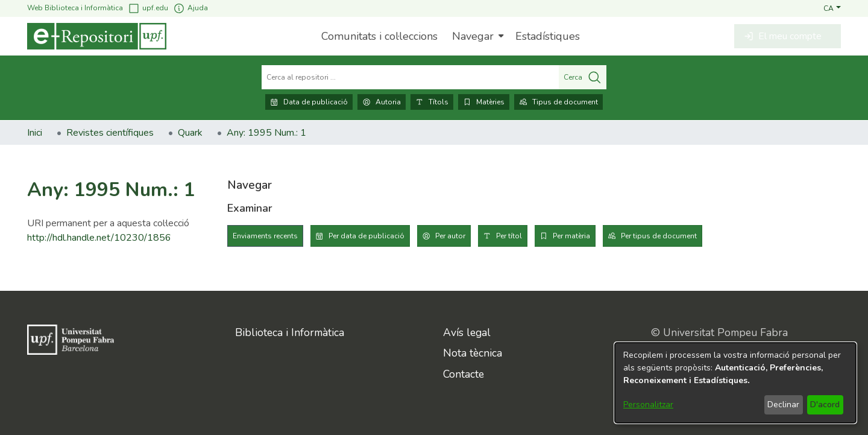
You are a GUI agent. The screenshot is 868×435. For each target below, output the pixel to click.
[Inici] (97, 36)
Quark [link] (190, 133)
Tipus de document (558, 102)
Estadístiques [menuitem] (548, 36)
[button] (832, 8)
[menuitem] (476, 36)
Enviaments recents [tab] (265, 236)
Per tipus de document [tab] (659, 236)
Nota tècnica (473, 353)
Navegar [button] (473, 36)
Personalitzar (648, 405)
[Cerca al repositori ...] (410, 77)
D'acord (825, 405)
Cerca (583, 77)
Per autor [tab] (450, 236)
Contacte (464, 374)
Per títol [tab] (509, 236)
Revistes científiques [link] (110, 133)
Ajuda (190, 8)
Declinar (783, 405)
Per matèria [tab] (571, 236)
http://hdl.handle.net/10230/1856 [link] (99, 238)
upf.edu (148, 8)
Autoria (382, 102)
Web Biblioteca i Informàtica (75, 8)
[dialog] (735, 383)
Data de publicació (309, 102)
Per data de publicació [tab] (366, 236)
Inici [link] (35, 133)
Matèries (484, 102)
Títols (432, 102)
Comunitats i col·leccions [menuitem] (379, 36)
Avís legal (467, 332)
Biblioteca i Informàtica (290, 332)
